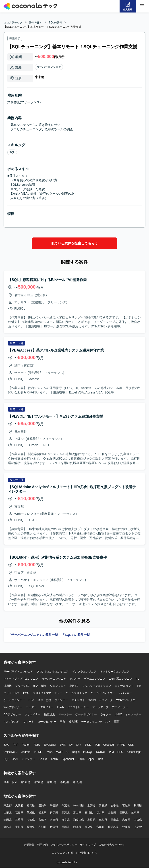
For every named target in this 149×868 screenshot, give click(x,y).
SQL (12, 152)
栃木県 (42, 813)
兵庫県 (54, 820)
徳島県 (8, 827)
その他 (138, 827)
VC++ (59, 752)
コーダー (31, 707)
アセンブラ (28, 759)
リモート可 (10, 782)
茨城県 (31, 813)
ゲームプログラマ (77, 693)
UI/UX (118, 714)
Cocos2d (109, 745)
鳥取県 (91, 820)
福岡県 (31, 806)
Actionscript (134, 752)
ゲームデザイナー (86, 714)
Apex (91, 759)
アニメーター (120, 707)
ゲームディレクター (103, 693)
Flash (60, 707)
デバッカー (125, 693)
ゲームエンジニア (95, 679)
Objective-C (11, 752)
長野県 (124, 813)
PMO (26, 693)
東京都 (8, 806)
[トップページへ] (30, 6)
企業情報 (29, 845)
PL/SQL (88, 752)
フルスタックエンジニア (97, 686)
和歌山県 (79, 820)
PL (138, 679)
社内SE (73, 722)
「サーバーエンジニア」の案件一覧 (33, 635)
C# (71, 745)
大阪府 (19, 806)
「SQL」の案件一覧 (76, 635)
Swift (62, 745)
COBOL (101, 752)
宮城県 (126, 806)
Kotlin (54, 759)
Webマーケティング (101, 700)
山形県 (8, 813)
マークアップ (100, 707)
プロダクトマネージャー (48, 693)
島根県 (103, 820)
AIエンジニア (58, 686)
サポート (29, 722)
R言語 (81, 759)
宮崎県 (100, 827)
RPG (120, 752)
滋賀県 (31, 820)
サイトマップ (88, 845)
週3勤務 (51, 782)
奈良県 (66, 820)
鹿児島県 (113, 827)
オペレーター (133, 714)
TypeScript (68, 759)
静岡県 (8, 820)
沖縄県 (126, 827)
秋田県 (138, 806)
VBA (50, 752)
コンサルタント (124, 686)
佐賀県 (54, 827)
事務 (62, 722)
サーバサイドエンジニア (18, 672)
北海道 (91, 806)
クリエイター (33, 714)
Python (26, 745)
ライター (106, 714)
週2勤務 (38, 782)
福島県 (19, 813)
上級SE (74, 686)
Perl (97, 745)
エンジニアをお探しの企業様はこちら (74, 853)
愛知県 (42, 806)
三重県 (19, 820)
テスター (75, 679)
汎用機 (8, 686)
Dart (100, 759)
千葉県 (66, 806)
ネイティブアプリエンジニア (21, 679)
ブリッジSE (22, 686)
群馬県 (54, 813)
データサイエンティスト (96, 722)
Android (26, 752)
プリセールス (12, 693)
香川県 (19, 827)
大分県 (89, 827)
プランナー (61, 700)
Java (6, 745)
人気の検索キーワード (112, 845)
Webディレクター (127, 700)
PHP (16, 745)
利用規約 (42, 845)
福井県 (100, 813)
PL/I (111, 752)
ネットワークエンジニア (115, 672)
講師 (117, 722)
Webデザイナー (13, 707)
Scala (88, 745)
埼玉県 (54, 806)
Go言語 (43, 759)
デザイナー (47, 707)
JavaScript (50, 745)
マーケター (65, 714)
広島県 (126, 820)
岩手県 (115, 806)
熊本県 (77, 827)
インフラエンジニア (84, 672)
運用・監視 (44, 700)
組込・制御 (40, 686)
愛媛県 (31, 827)
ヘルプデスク (12, 722)
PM (139, 686)
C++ (79, 745)
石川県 (89, 813)
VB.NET (39, 752)
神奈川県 (79, 806)
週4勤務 (65, 782)
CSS (131, 745)
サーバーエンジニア (49, 67)
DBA (31, 700)
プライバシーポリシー (64, 845)
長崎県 (66, 827)
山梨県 (112, 813)
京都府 (42, 820)
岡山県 (115, 820)
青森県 (103, 806)
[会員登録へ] (128, 6)
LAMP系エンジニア (121, 679)
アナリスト (78, 700)
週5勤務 (78, 782)
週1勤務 (25, 782)
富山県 (77, 813)
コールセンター (47, 722)
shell (15, 759)
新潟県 (66, 813)
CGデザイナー (12, 714)
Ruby (37, 745)
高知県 (42, 827)
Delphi (76, 752)
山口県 (138, 820)
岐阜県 (135, 813)
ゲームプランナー (14, 700)
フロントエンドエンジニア (53, 672)
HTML (121, 745)
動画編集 (50, 714)
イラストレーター (78, 707)
